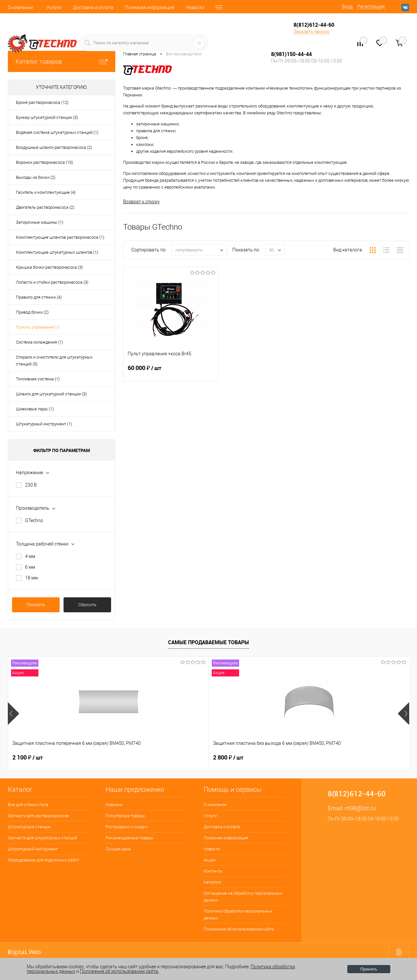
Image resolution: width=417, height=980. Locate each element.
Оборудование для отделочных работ (43, 860)
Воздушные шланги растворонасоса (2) (54, 147)
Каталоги (212, 882)
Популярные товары (125, 816)
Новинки (114, 805)
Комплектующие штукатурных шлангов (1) (57, 252)
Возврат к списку (141, 202)
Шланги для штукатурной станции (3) (51, 394)
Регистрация (371, 7)
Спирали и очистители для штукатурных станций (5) (54, 361)
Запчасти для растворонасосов (38, 816)
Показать (36, 605)
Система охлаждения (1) (39, 342)
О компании (20, 7)
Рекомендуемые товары (129, 838)
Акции (209, 860)
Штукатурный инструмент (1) (44, 424)
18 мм (31, 578)
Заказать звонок (311, 32)
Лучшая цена (118, 849)
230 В (31, 485)
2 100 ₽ (28, 758)
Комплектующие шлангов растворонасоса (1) (60, 237)
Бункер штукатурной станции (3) (47, 117)
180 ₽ (326, 758)
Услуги (54, 7)
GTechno (34, 520)
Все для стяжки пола (28, 805)
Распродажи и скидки (127, 827)
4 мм (30, 556)
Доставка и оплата (93, 7)
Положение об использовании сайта (239, 929)
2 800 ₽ (128, 758)
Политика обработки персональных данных (238, 915)
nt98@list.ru (360, 808)
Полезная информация (150, 7)
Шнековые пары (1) (35, 409)
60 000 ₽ (171, 372)
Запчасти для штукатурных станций (42, 838)
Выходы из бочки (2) (36, 177)
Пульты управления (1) (38, 327)
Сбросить (87, 605)
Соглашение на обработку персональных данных (243, 897)
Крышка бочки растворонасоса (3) (49, 267)
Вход (347, 7)
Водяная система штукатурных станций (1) (57, 132)
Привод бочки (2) (32, 312)
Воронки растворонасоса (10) (44, 162)
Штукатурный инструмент (33, 849)
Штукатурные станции (29, 827)
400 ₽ (226, 758)
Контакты (213, 871)
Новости (195, 7)
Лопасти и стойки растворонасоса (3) (52, 282)
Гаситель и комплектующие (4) (46, 192)
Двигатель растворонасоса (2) (45, 207)
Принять (369, 969)
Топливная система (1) (38, 379)
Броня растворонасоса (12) (42, 102)
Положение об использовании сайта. (119, 971)
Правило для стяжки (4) (39, 297)
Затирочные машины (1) (40, 222)
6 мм (30, 567)
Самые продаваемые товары (208, 642)
